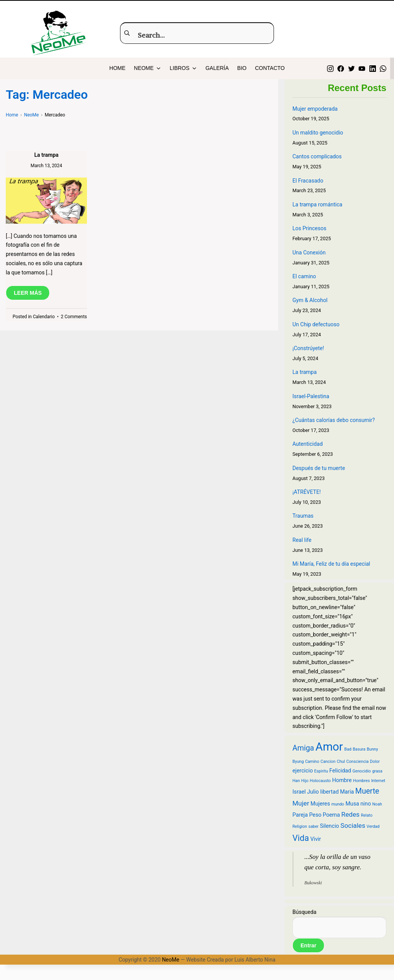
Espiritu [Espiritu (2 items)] (321, 771)
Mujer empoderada (315, 109)
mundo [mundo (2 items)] (338, 804)
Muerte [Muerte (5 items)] (367, 791)
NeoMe (171, 960)
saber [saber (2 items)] (313, 826)
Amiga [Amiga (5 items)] (303, 748)
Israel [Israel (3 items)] (299, 792)
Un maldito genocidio (318, 133)
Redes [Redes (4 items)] (350, 814)
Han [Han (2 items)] (296, 781)
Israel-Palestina (311, 396)
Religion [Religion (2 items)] (300, 826)
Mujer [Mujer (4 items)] (301, 803)
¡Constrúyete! (308, 348)
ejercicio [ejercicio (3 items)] (303, 771)
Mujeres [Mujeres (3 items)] (320, 804)
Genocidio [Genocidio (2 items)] (362, 771)
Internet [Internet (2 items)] (378, 781)
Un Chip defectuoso (316, 324)
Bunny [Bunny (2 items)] (372, 749)
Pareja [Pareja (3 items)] (300, 815)
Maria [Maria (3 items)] (347, 792)
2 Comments (74, 317)
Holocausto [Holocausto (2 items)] (320, 781)
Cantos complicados (317, 156)
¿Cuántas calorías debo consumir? (334, 420)
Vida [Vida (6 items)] (301, 838)
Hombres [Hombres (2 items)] (362, 781)
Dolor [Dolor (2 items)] (375, 762)
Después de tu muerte (319, 468)
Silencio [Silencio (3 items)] (329, 826)
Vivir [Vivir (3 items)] (316, 839)
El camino (304, 276)
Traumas (303, 516)
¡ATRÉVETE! (307, 492)
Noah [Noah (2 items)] (377, 804)
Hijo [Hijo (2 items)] (305, 781)
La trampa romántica (317, 204)
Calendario (44, 317)
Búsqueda (304, 912)
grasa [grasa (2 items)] (377, 771)
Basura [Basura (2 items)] (359, 749)
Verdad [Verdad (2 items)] (373, 826)
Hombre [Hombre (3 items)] (342, 780)
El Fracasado (308, 181)
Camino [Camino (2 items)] (312, 762)
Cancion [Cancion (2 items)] (328, 762)
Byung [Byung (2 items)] (298, 762)
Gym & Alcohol (310, 300)
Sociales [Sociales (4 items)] (353, 826)
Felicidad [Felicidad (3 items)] (340, 771)
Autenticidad (308, 444)
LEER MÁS (28, 293)
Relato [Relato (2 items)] (367, 815)
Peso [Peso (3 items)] (315, 815)
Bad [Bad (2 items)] (348, 749)
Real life (302, 540)
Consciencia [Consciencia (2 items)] (357, 762)
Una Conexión (309, 252)
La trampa (46, 155)
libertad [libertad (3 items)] (329, 792)
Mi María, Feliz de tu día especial (331, 564)
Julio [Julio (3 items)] (313, 792)
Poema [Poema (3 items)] (331, 815)
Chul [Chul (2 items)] (341, 762)
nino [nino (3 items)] (366, 804)
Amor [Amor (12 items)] (329, 747)
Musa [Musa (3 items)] (352, 804)
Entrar (308, 945)
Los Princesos (309, 228)
